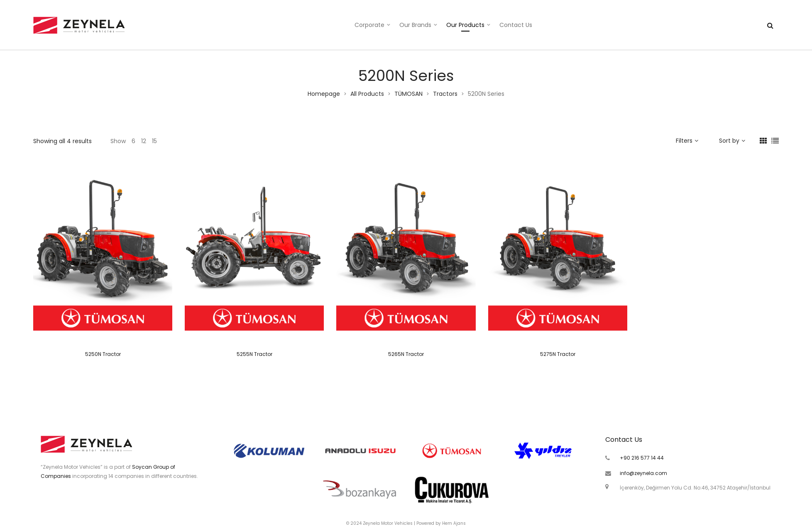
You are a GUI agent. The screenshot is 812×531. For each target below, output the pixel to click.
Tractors (445, 94)
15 (154, 141)
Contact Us (516, 25)
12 (144, 141)
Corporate (369, 25)
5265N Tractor (406, 354)
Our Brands (415, 25)
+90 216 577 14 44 (642, 458)
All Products (367, 94)
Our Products (465, 25)
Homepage (324, 94)
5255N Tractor (254, 354)
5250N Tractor (103, 354)
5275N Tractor (558, 354)
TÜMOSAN (408, 94)
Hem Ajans (454, 523)
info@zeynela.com (643, 473)
